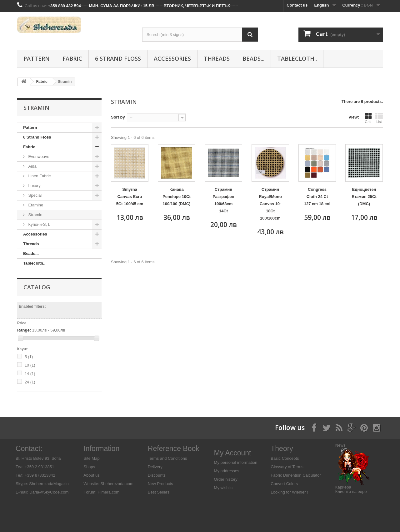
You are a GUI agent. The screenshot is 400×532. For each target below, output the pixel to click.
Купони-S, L (39, 224)
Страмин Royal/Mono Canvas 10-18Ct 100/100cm (270, 204)
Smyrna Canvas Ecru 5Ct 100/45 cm (130, 197)
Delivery (155, 467)
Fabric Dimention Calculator (296, 475)
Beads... (253, 58)
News (340, 445)
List (379, 118)
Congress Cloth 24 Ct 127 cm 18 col (317, 197)
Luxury (34, 186)
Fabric (72, 58)
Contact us (297, 5)
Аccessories (172, 58)
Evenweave (38, 157)
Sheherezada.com (117, 484)
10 (30, 365)
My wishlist (224, 488)
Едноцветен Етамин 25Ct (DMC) (364, 197)
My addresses (227, 471)
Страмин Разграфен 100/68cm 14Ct (223, 200)
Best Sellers (159, 492)
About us (91, 475)
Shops (89, 467)
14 (30, 374)
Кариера (343, 487)
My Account (233, 453)
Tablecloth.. (297, 58)
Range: (24, 330)
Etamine (35, 205)
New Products (160, 484)
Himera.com (108, 492)
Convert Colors (284, 484)
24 (30, 382)
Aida (32, 166)
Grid (368, 118)
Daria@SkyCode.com (49, 492)
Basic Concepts (285, 458)
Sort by (118, 117)
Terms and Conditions (167, 458)
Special (34, 195)
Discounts (157, 475)
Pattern (37, 58)
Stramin (35, 215)
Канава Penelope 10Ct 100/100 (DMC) (177, 197)
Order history (226, 479)
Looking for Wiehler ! (289, 492)
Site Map (91, 458)
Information (101, 448)
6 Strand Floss (118, 58)
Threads (217, 58)
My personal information (236, 462)
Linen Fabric (39, 176)
